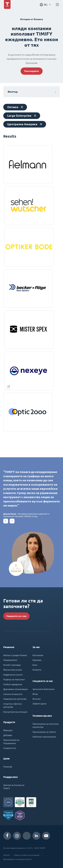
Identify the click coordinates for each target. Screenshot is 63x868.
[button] (6, 521)
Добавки (8, 735)
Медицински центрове (15, 699)
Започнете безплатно (44, 689)
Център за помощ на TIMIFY (14, 787)
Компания (38, 655)
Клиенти (37, 670)
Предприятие (10, 660)
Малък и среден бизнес (15, 655)
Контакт (37, 699)
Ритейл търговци (12, 665)
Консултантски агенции (15, 712)
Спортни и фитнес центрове (13, 705)
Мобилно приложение (44, 737)
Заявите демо (40, 704)
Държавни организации (16, 689)
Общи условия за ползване (27, 855)
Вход (35, 694)
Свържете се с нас (17, 616)
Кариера (37, 660)
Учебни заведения (13, 684)
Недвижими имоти (13, 675)
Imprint (7, 855)
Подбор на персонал (14, 679)
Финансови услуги (13, 670)
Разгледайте (32, 71)
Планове (8, 767)
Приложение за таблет (44, 732)
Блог (35, 665)
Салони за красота (13, 694)
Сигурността (10, 748)
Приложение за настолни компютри (46, 725)
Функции (8, 730)
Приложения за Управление (11, 742)
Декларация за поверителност (18, 859)
